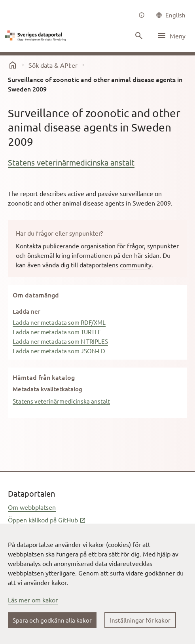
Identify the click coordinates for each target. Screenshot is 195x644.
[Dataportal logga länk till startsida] (36, 36)
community (136, 265)
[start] (13, 65)
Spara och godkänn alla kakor (52, 620)
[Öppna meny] (171, 36)
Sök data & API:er (53, 65)
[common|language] (171, 15)
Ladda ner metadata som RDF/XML (59, 322)
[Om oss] (142, 15)
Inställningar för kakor (140, 620)
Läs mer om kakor (33, 600)
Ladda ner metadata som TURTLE (57, 332)
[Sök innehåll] (139, 36)
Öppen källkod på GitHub (47, 520)
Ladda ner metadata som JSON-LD (59, 351)
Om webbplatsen (32, 507)
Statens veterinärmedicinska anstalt (71, 162)
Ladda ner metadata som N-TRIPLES (60, 341)
